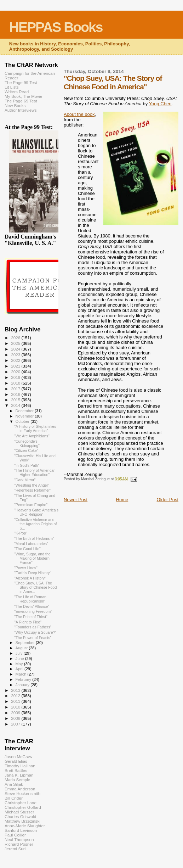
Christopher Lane (21, 803)
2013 (16, 690)
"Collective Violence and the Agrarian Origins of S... (35, 524)
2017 (16, 389)
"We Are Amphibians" (32, 436)
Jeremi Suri (15, 849)
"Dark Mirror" (25, 480)
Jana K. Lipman (19, 775)
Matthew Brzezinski (22, 821)
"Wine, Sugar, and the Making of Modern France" (32, 558)
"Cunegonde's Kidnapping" (27, 443)
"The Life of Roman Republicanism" (30, 599)
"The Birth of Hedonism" (34, 538)
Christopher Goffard (23, 807)
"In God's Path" (27, 465)
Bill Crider (14, 798)
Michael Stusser (19, 812)
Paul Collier (15, 835)
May (20, 664)
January (23, 685)
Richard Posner (19, 844)
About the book (79, 114)
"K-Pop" (21, 533)
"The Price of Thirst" (31, 617)
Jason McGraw (18, 757)
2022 (16, 360)
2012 (16, 696)
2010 (16, 707)
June (20, 659)
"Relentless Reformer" (33, 490)
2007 (16, 724)
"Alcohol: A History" (30, 578)
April (20, 669)
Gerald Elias (16, 761)
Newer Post (76, 500)
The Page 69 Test (21, 101)
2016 (16, 394)
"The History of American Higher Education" (35, 472)
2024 (16, 349)
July (20, 653)
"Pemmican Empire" (31, 505)
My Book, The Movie (24, 96)
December (25, 411)
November (25, 416)
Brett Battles (16, 770)
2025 (16, 343)
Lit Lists (12, 87)
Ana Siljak (14, 784)
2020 (16, 372)
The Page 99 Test (21, 82)
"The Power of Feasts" (33, 638)
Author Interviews (21, 110)
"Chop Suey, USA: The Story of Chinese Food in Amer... (35, 587)
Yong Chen (160, 104)
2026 (16, 338)
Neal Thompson (19, 839)
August (22, 648)
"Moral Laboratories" (31, 544)
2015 (16, 400)
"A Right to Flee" (28, 622)
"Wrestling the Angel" (32, 485)
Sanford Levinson (21, 830)
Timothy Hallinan (20, 766)
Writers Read (17, 92)
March (22, 674)
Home (122, 500)
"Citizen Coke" (26, 450)
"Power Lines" (26, 568)
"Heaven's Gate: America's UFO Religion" (36, 512)
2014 (16, 405)
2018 (16, 383)
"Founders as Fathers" (33, 627)
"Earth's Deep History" (33, 573)
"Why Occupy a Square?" (35, 632)
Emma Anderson (20, 789)
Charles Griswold (20, 816)
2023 (16, 355)
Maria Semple (17, 780)
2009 (16, 713)
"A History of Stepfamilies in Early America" (35, 429)
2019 (16, 377)
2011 (16, 701)
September (26, 643)
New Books (15, 105)
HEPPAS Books (56, 27)
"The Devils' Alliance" (32, 606)
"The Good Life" (27, 549)
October (23, 421)
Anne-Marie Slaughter (25, 826)
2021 (16, 366)
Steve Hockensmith (22, 793)
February (24, 679)
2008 (16, 718)
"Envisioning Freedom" (33, 611)
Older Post (168, 500)
